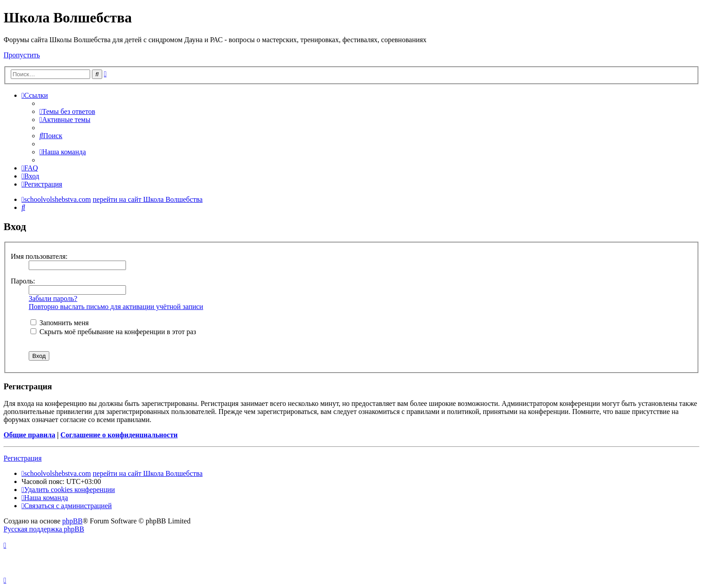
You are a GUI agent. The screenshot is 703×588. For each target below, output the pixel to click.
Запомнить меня (60, 323)
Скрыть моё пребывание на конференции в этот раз (113, 332)
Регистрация (23, 458)
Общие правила (29, 435)
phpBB (72, 521)
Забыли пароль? (53, 298)
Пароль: (23, 281)
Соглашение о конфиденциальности (119, 435)
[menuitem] (67, 111)
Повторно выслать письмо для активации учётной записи (116, 307)
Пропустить (22, 55)
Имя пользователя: (39, 256)
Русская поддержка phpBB (44, 529)
